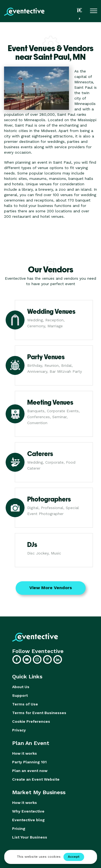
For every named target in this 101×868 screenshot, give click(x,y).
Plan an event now (30, 771)
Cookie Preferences (31, 721)
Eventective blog (28, 820)
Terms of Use (25, 704)
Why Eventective (28, 811)
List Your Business (30, 837)
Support (20, 695)
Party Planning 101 (29, 762)
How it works (25, 753)
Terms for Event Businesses (39, 713)
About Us (21, 687)
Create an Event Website (36, 779)
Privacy (19, 730)
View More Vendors (51, 588)
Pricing (19, 829)
